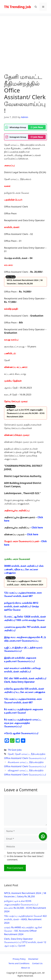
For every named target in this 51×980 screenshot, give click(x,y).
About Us (26, 968)
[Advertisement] (26, 47)
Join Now (37, 127)
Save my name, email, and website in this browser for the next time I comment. (26, 856)
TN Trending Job (18, 7)
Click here (37, 528)
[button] (36, 7)
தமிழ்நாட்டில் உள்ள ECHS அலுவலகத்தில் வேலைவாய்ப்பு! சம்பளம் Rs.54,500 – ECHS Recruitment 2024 (26, 413)
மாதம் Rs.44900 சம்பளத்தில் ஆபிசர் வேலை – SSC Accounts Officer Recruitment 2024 (23, 931)
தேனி (11, 754)
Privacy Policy (19, 959)
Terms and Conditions (19, 963)
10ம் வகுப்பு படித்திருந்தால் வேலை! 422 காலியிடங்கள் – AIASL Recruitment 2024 (25, 919)
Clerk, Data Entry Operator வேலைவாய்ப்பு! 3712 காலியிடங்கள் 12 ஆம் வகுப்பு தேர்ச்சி (25, 942)
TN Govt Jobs (15, 750)
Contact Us (37, 963)
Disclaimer (33, 959)
